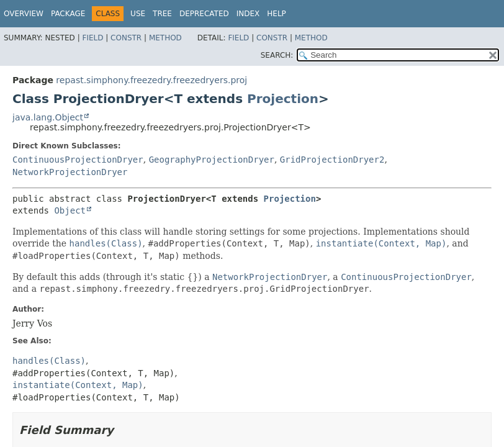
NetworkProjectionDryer (70, 172)
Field (92, 38)
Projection (283, 99)
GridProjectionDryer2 (332, 160)
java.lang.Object (48, 117)
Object (70, 210)
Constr (126, 38)
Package (68, 14)
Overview (24, 14)
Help (277, 14)
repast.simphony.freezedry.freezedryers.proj (151, 80)
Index (248, 14)
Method (165, 38)
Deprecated (204, 14)
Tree (162, 14)
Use (138, 14)
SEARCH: (277, 55)
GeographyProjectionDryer (212, 160)
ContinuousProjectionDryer (78, 160)
